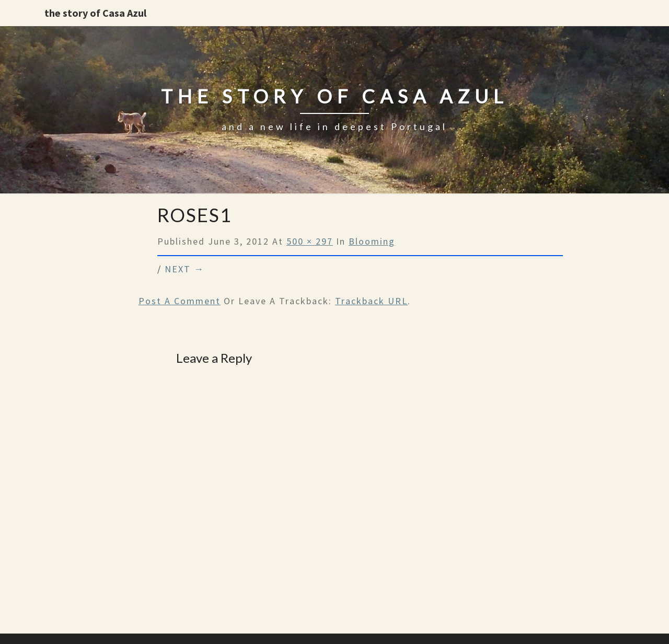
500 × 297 (310, 241)
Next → (184, 269)
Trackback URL (371, 301)
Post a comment (180, 301)
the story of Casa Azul (95, 13)
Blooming (372, 241)
